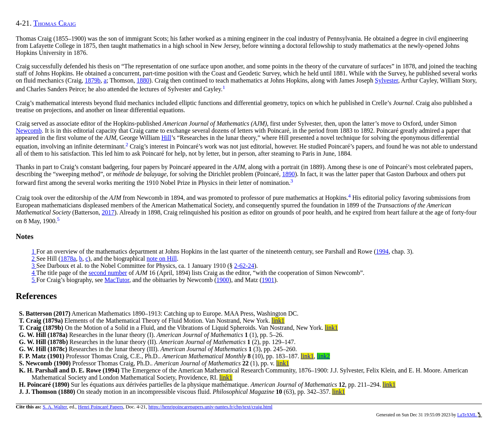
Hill (166, 138)
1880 (143, 80)
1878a (68, 259)
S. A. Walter (55, 407)
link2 (323, 356)
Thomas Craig (54, 23)
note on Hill (162, 259)
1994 (382, 251)
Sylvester (387, 80)
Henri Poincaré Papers (100, 407)
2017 (108, 212)
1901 (268, 280)
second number (108, 273)
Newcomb (29, 131)
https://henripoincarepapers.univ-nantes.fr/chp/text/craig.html (211, 407)
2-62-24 (244, 266)
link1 (278, 321)
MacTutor (117, 280)
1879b (93, 80)
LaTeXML (469, 415)
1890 (289, 174)
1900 (223, 280)
